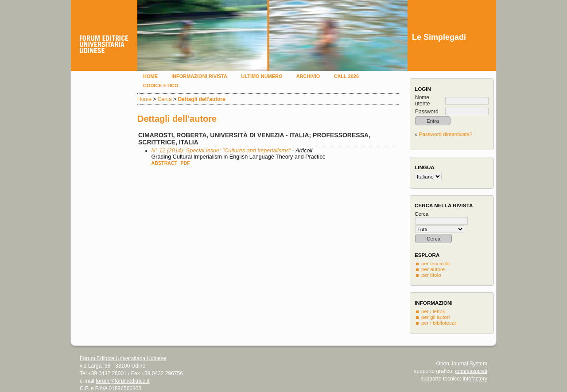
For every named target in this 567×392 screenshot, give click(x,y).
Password (427, 112)
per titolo (431, 275)
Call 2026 (346, 76)
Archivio (308, 76)
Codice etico (161, 85)
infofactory (475, 379)
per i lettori (433, 311)
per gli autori (435, 317)
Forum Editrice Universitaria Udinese (123, 358)
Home (150, 76)
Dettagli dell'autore (202, 99)
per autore (433, 269)
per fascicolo (436, 263)
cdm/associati (471, 371)
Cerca (165, 99)
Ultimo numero (262, 76)
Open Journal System (462, 364)
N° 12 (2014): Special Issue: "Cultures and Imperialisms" (221, 151)
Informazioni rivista (199, 76)
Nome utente (422, 101)
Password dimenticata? (446, 134)
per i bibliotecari (439, 323)
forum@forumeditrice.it (123, 381)
